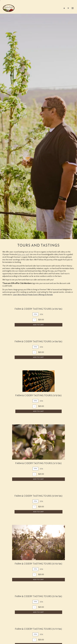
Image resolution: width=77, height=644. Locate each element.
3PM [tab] (41, 314)
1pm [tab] (35, 346)
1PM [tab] (35, 314)
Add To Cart (38, 324)
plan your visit (23, 254)
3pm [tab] (41, 346)
